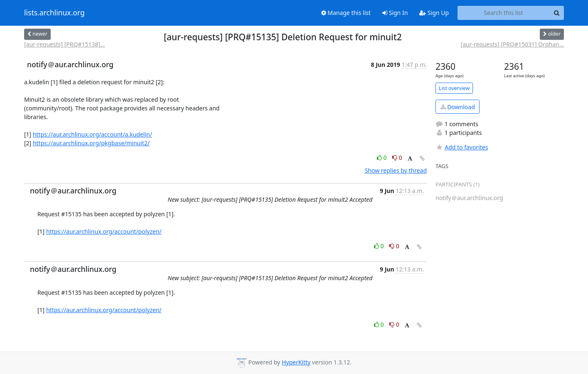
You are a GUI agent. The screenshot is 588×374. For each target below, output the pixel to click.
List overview (454, 88)
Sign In (395, 13)
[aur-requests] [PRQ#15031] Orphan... (512, 44)
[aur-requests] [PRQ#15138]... (64, 44)
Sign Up (434, 13)
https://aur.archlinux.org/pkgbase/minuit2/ (91, 143)
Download (458, 107)
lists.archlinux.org (54, 13)
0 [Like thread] (383, 158)
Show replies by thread (396, 170)
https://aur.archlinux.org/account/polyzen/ (104, 231)
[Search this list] (503, 13)
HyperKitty (296, 362)
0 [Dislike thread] (397, 158)
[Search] (556, 13)
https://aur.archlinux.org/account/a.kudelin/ (92, 134)
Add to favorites (462, 147)
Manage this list (346, 13)
